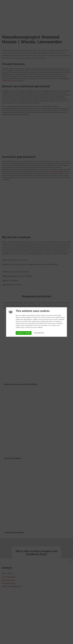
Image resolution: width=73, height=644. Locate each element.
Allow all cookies (24, 333)
